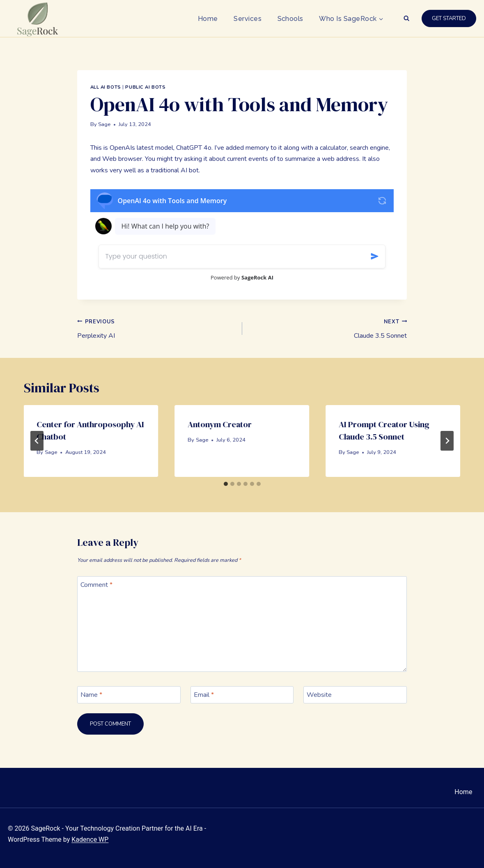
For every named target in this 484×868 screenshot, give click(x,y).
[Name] (129, 695)
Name (91, 695)
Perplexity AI (156, 328)
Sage (104, 124)
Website (319, 695)
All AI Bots (106, 87)
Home (208, 19)
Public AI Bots (145, 87)
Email (204, 695)
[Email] (242, 695)
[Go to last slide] (37, 441)
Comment (96, 585)
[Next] (447, 441)
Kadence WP (90, 839)
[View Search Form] (406, 18)
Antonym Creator (220, 424)
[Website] (355, 695)
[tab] (226, 484)
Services (248, 19)
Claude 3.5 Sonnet (328, 328)
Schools (290, 19)
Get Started (449, 18)
